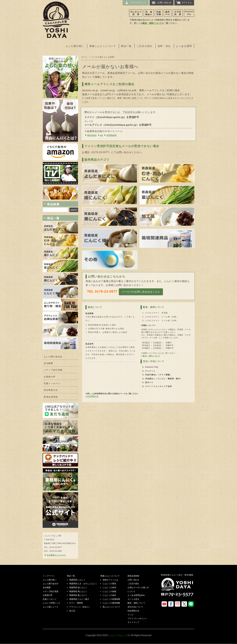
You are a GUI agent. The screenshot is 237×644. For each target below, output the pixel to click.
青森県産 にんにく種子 (79, 599)
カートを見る (133, 599)
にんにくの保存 (109, 587)
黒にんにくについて (111, 607)
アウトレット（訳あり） (80, 607)
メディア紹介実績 (53, 370)
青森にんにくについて (103, 46)
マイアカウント (136, 3)
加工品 (72, 611)
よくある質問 (184, 46)
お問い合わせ (162, 3)
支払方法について (135, 607)
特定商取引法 (51, 390)
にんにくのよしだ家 (178, 587)
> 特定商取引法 (92, 396)
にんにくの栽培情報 (111, 603)
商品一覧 (126, 46)
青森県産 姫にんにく (78, 587)
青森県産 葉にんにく (78, 595)
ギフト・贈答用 (76, 603)
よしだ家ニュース (51, 607)
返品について (95, 307)
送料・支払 (164, 46)
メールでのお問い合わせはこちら (141, 292)
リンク (131, 615)
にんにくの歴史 (109, 584)
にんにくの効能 (109, 591)
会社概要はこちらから (56, 555)
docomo (92, 135)
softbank (111, 135)
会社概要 (48, 363)
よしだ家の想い (75, 46)
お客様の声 (50, 377)
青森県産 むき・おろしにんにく (83, 584)
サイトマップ (133, 622)
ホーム (84, 57)
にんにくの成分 (109, 595)
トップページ (49, 576)
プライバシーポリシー (137, 619)
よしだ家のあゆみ (53, 357)
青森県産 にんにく (77, 580)
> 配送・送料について (151, 356)
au (101, 135)
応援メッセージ (52, 383)
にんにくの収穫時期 (111, 599)
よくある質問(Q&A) (136, 595)
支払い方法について (154, 361)
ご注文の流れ (145, 46)
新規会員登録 (51, 397)
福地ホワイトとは (110, 580)
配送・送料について (152, 23)
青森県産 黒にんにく (78, 591)
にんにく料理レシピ (52, 603)
